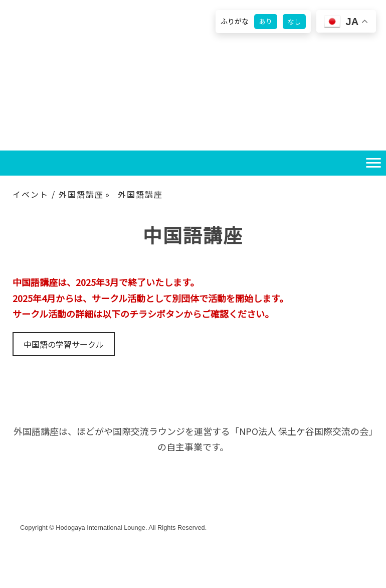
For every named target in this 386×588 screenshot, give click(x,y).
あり (266, 21)
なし (294, 21)
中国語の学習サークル (64, 344)
